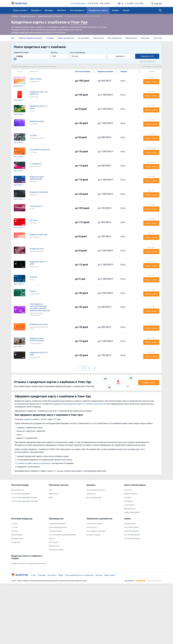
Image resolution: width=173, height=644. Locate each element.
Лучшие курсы (78, 4)
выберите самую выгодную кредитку (27, 32)
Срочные (145, 38)
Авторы (99, 575)
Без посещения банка (58, 527)
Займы (115, 10)
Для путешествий (94, 498)
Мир (51, 498)
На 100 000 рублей (132, 535)
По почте (128, 490)
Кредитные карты (98, 10)
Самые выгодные (56, 550)
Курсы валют (20, 10)
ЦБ (121, 4)
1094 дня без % (36, 206)
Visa (51, 490)
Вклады (49, 10)
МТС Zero (34, 220)
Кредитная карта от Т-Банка (39, 107)
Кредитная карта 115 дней (39, 263)
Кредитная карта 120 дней (39, 354)
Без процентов (115, 38)
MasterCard (54, 494)
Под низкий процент (57, 524)
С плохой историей (94, 524)
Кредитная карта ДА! (39, 235)
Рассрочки (91, 494)
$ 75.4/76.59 (93, 4)
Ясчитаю (33, 277)
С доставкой (159, 38)
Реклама (42, 575)
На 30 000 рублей (131, 527)
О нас (33, 575)
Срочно (52, 539)
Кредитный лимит (21, 52)
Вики (61, 575)
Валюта (54, 53)
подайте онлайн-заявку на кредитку (34, 463)
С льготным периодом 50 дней (24, 498)
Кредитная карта (37, 121)
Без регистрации (93, 535)
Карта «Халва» (36, 79)
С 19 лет (15, 527)
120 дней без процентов (40, 150)
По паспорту (84, 38)
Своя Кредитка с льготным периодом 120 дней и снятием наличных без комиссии (40, 307)
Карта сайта (110, 575)
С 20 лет (15, 531)
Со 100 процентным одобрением (62, 535)
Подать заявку (151, 82)
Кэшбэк (124, 71)
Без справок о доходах (96, 531)
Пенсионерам (17, 535)
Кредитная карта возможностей (37, 178)
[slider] (15, 59)
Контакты (52, 575)
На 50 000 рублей (131, 531)
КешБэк (33, 291)
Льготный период (77, 53)
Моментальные (131, 494)
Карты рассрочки (66, 38)
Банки (126, 10)
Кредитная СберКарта (39, 192)
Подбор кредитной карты (30, 38)
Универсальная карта (39, 324)
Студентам (16, 542)
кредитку (28, 419)
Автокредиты (77, 10)
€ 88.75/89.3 (105, 4)
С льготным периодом (21, 494)
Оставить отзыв (149, 383)
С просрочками (55, 531)
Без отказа (99, 38)
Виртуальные (130, 509)
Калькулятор (130, 524)
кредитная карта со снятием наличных (85, 404)
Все (13, 38)
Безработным (17, 539)
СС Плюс (33, 135)
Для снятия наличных (96, 490)
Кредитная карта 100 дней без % (39, 93)
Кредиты (36, 10)
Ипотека (62, 10)
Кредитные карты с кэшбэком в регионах (29, 563)
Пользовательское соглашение (79, 575)
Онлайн (50, 38)
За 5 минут (129, 501)
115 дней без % (36, 164)
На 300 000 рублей (132, 539)
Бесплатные (131, 38)
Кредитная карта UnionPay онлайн (37, 339)
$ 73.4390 (129, 4)
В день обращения (132, 512)
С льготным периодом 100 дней (24, 501)
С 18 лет (15, 524)
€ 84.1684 (139, 4)
